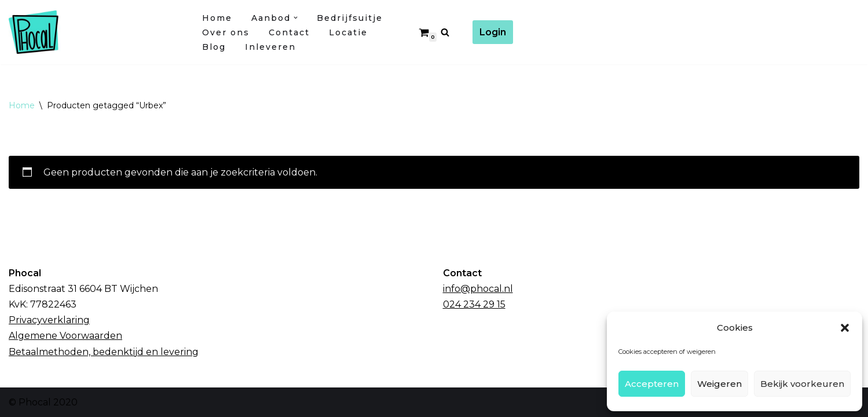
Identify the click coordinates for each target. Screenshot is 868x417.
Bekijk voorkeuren (802, 384)
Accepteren (652, 384)
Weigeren (719, 384)
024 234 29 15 (474, 304)
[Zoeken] (445, 32)
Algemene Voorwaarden (65, 336)
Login (493, 32)
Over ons (226, 32)
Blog (214, 47)
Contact (289, 32)
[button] (845, 328)
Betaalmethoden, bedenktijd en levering (104, 352)
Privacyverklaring (49, 320)
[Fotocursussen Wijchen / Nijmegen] (96, 32)
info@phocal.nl (478, 289)
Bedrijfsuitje (350, 18)
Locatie (348, 32)
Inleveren (270, 47)
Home (217, 18)
